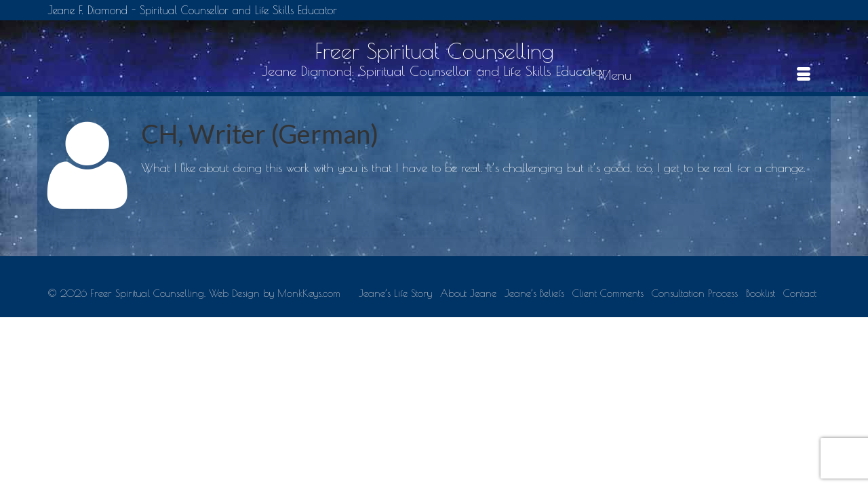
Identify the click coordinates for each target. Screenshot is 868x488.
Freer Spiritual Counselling (434, 51)
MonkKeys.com (309, 380)
